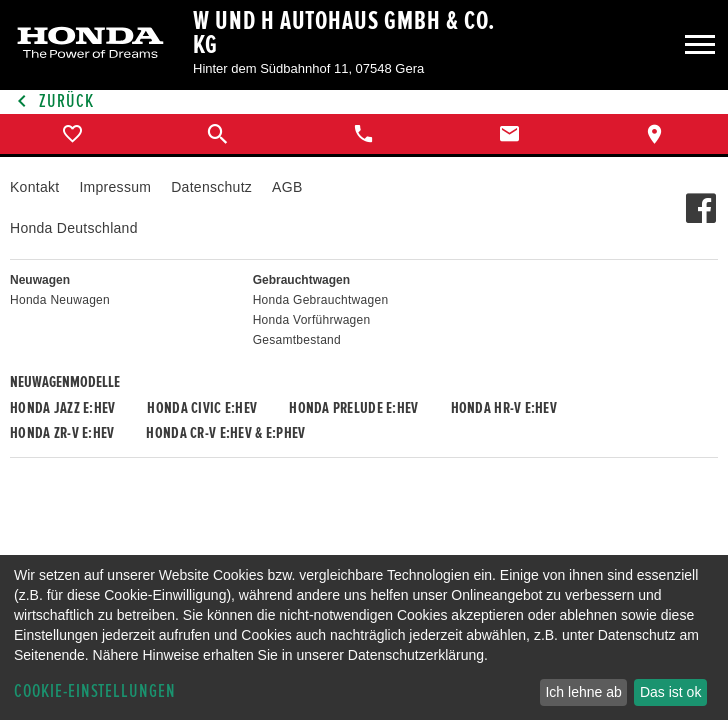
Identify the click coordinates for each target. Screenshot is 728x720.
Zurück (52, 101)
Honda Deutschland (74, 228)
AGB (287, 187)
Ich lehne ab (583, 692)
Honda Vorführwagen (312, 320)
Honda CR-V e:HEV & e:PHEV (225, 433)
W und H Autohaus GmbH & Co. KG (344, 33)
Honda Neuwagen (60, 300)
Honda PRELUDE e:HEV (353, 408)
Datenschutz (211, 187)
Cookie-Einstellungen (95, 691)
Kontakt (34, 187)
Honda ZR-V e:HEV (62, 433)
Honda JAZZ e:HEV (62, 408)
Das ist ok (670, 692)
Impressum (115, 187)
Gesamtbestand (297, 340)
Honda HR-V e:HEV (504, 408)
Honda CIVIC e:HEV (202, 408)
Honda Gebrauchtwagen (321, 300)
